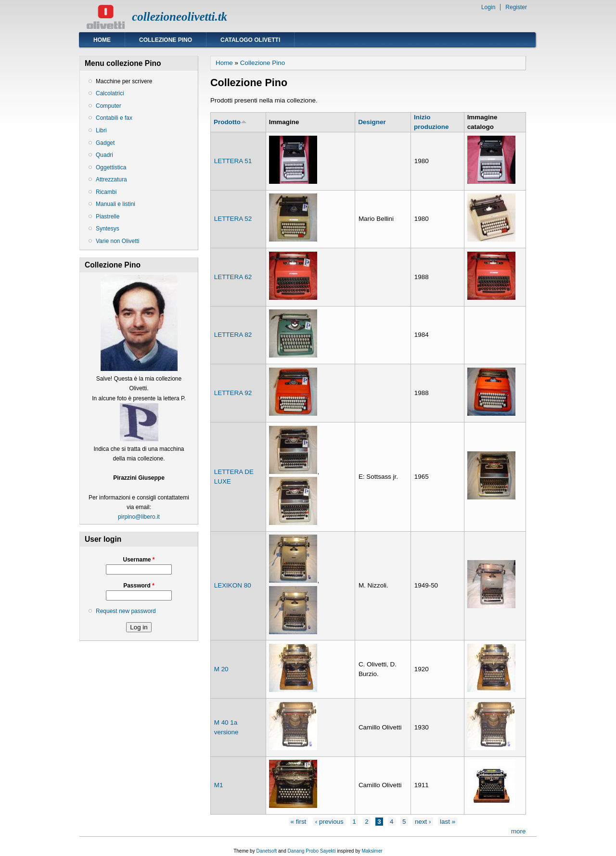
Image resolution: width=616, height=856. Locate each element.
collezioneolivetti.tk (180, 17)
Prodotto (230, 122)
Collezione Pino (166, 40)
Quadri (104, 155)
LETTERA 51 (233, 161)
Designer (372, 122)
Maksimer (372, 851)
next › (423, 822)
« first (299, 822)
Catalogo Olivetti (250, 40)
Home (102, 40)
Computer (109, 106)
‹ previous (329, 822)
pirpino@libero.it (139, 517)
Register (516, 7)
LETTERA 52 (233, 219)
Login (488, 7)
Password (139, 586)
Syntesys (108, 229)
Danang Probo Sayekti (311, 851)
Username (139, 560)
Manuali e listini (115, 204)
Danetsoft (266, 851)
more (519, 831)
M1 (219, 785)
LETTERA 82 (233, 335)
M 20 (221, 669)
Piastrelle (108, 217)
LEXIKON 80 (233, 585)
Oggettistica (111, 167)
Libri (101, 130)
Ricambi (106, 192)
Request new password (126, 611)
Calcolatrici (110, 93)
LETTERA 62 (233, 277)
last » (448, 822)
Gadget (105, 143)
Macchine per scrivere (124, 81)
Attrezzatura (111, 179)
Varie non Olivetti (118, 241)
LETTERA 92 (233, 393)
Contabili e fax (114, 118)
